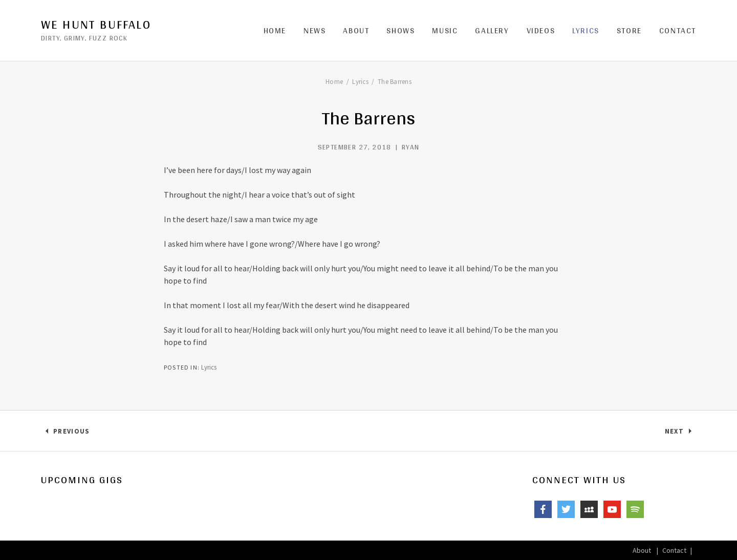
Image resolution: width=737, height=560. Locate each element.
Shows (400, 30)
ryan (411, 147)
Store (629, 30)
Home (275, 30)
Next (680, 433)
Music (445, 30)
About (356, 30)
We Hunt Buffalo (96, 25)
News (315, 30)
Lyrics (586, 30)
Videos (541, 30)
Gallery (492, 30)
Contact (678, 30)
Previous (71, 433)
